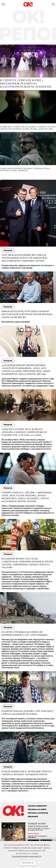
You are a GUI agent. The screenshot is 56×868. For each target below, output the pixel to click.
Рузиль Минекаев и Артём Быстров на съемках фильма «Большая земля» (27, 773)
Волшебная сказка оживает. (16, 322)
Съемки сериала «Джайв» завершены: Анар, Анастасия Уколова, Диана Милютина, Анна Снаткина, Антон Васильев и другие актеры (27, 497)
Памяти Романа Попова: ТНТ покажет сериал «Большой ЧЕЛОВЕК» (27, 713)
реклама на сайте (37, 809)
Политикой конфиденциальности (27, 856)
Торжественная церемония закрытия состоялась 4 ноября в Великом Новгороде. (28, 267)
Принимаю (28, 863)
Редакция (33, 817)
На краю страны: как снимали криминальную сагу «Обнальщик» (25, 633)
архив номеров (33, 833)
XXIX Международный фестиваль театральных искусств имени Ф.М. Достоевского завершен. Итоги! (24, 258)
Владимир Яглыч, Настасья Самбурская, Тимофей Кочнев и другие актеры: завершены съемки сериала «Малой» (27, 563)
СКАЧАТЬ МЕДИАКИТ (37, 806)
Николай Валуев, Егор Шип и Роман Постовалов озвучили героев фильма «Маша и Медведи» (27, 314)
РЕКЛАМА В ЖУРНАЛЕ (38, 813)
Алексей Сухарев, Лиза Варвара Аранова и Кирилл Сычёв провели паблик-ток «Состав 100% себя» (24, 432)
